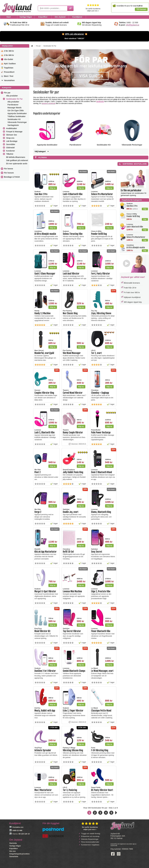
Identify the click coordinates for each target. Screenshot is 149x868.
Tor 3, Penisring (70, 790)
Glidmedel (10, 148)
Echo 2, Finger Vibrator (73, 711)
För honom (9, 173)
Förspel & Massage (14, 132)
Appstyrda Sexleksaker (17, 113)
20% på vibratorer (75, 34)
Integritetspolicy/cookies (19, 854)
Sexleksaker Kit (14, 119)
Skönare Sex (12, 135)
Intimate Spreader (43, 750)
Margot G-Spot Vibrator (45, 591)
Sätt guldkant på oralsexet (17, 160)
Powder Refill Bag (133, 216)
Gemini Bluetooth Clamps (74, 671)
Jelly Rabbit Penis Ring (73, 472)
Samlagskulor (13, 125)
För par (7, 93)
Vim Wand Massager (72, 353)
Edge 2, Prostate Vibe (101, 591)
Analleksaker (12, 128)
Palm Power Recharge (101, 433)
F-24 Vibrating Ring (100, 750)
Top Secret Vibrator (72, 631)
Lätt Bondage (12, 141)
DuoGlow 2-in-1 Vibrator (45, 671)
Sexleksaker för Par (14, 99)
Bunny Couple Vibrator (73, 433)
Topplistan (9, 68)
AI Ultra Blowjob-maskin (136, 247)
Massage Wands (14, 108)
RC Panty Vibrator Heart (102, 790)
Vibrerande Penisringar (17, 122)
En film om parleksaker (131, 190)
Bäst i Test (9, 76)
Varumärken (9, 80)
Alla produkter (12, 96)
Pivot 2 (38, 472)
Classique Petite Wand (101, 711)
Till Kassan (141, 9)
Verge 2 (38, 512)
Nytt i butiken (10, 64)
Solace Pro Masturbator (136, 237)
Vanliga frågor (15, 846)
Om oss (13, 851)
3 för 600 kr (9, 55)
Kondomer (10, 151)
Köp (145, 209)
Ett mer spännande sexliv (17, 164)
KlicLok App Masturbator (45, 552)
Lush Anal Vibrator (71, 274)
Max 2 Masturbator (43, 790)
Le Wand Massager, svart (102, 671)
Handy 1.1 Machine (43, 313)
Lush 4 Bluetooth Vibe (135, 227)
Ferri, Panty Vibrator (101, 274)
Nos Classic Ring (70, 313)
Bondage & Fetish (12, 177)
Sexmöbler (11, 144)
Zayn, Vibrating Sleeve (101, 313)
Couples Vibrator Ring (44, 393)
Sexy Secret (97, 552)
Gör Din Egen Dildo (16, 111)
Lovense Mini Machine (72, 591)
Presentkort (9, 72)
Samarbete (14, 856)
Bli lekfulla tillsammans (16, 157)
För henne (9, 169)
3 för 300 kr (9, 51)
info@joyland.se (133, 25)
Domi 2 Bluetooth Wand (102, 472)
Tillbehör (10, 154)
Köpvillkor (14, 848)
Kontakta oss (18, 827)
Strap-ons (10, 138)
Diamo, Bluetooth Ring (101, 512)
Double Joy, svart (71, 512)
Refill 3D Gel (68, 552)
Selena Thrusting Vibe (73, 234)
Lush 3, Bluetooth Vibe (45, 433)
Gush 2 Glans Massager (45, 274)
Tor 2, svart (96, 353)
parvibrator (100, 101)
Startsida (13, 843)
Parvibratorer (13, 105)
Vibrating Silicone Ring (73, 750)
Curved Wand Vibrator (73, 393)
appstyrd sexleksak (48, 103)
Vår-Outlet (9, 59)
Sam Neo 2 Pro (132, 206)
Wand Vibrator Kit (42, 631)
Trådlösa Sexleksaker (16, 116)
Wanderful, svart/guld (44, 353)
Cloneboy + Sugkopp (100, 393)
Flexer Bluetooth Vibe (101, 631)
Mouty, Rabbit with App (45, 711)
